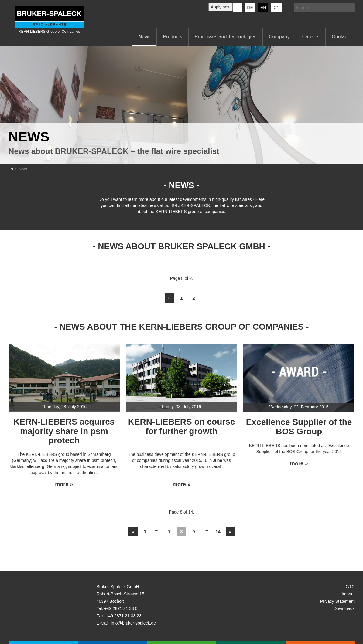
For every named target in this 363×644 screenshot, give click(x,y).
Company (279, 37)
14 (218, 532)
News (144, 37)
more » (64, 485)
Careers (311, 37)
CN (276, 8)
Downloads (344, 608)
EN (11, 169)
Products (172, 37)
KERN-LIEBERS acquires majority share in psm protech (64, 431)
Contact (340, 37)
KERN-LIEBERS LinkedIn (237, 8)
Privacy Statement (337, 601)
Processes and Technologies (226, 37)
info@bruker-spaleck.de (133, 623)
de (250, 8)
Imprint (348, 594)
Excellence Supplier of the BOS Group (299, 427)
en (263, 8)
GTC (350, 587)
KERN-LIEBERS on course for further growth (182, 426)
